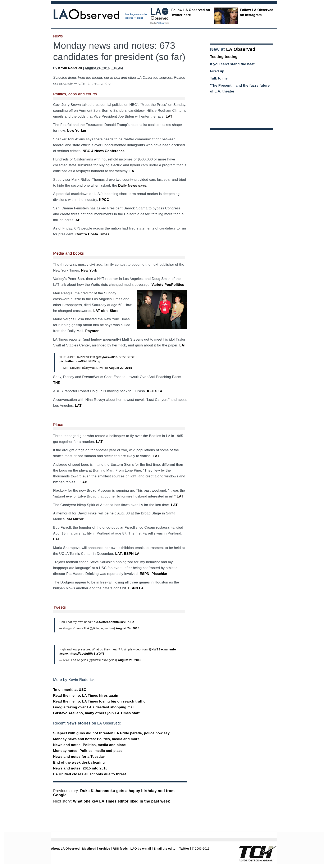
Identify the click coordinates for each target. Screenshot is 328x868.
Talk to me (219, 78)
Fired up (217, 71)
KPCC (104, 200)
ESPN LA (132, 554)
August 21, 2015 (130, 660)
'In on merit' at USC (70, 690)
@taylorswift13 (107, 357)
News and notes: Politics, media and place (89, 745)
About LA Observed (65, 849)
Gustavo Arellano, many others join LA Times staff (96, 713)
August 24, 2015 (128, 628)
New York (89, 270)
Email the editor (165, 849)
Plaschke (159, 574)
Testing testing (224, 57)
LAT (169, 116)
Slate (114, 311)
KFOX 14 (155, 391)
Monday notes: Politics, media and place (88, 751)
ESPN (145, 574)
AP (78, 220)
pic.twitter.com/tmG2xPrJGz (114, 622)
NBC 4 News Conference (104, 151)
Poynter (92, 331)
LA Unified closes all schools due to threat (90, 774)
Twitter (184, 849)
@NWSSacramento (162, 649)
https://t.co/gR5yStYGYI (87, 654)
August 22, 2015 (120, 368)
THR (57, 383)
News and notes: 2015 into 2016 (80, 768)
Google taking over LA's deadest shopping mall (94, 707)
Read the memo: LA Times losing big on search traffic (99, 701)
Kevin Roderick (70, 68)
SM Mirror (75, 519)
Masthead (89, 849)
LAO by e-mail (141, 849)
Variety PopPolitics (168, 285)
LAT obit (101, 311)
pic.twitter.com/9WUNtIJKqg (80, 361)
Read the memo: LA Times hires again (86, 696)
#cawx (64, 654)
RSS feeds (120, 849)
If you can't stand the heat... (234, 64)
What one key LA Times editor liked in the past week (121, 801)
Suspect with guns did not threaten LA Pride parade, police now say (111, 733)
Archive (105, 849)
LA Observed (241, 49)
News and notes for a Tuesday (79, 757)
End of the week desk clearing (79, 762)
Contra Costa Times (92, 234)
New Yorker (77, 131)
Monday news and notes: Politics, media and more (96, 739)
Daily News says (132, 185)
